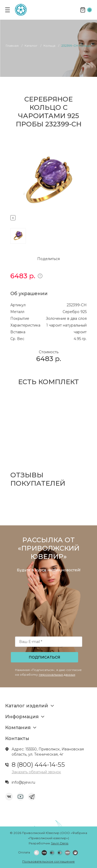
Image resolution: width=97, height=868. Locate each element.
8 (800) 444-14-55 (38, 765)
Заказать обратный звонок (36, 772)
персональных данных (57, 674)
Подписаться (44, 657)
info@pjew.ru (23, 782)
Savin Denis (60, 843)
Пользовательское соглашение (48, 861)
